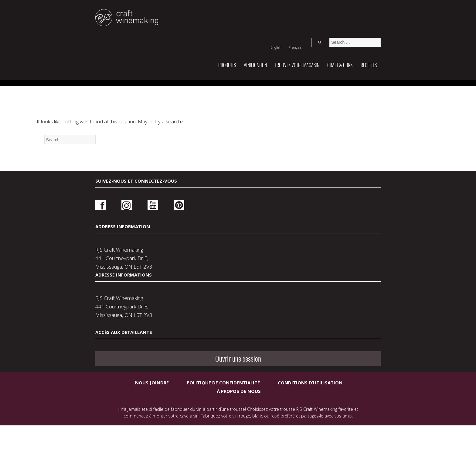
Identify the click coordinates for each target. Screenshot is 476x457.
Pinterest (162, 311)
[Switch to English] (334, 10)
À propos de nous (239, 416)
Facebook (101, 311)
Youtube (142, 311)
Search (374, 10)
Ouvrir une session (325, 313)
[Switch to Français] (353, 10)
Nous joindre (152, 408)
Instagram (121, 311)
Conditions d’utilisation (310, 408)
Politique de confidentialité (223, 408)
